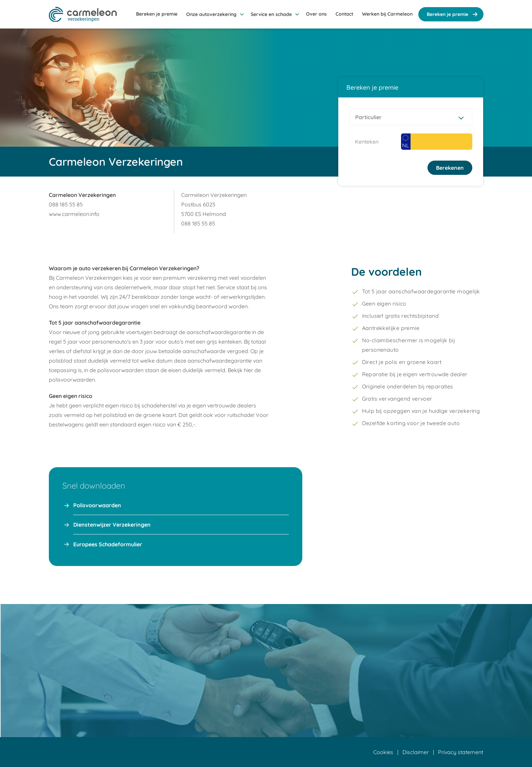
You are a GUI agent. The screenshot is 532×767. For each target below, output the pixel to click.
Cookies (383, 752)
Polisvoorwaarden (97, 505)
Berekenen (450, 168)
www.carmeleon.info (74, 214)
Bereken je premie (453, 14)
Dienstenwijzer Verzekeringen (112, 525)
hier (249, 370)
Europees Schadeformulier (108, 544)
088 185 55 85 (66, 204)
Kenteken (367, 142)
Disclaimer (416, 752)
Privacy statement (461, 752)
